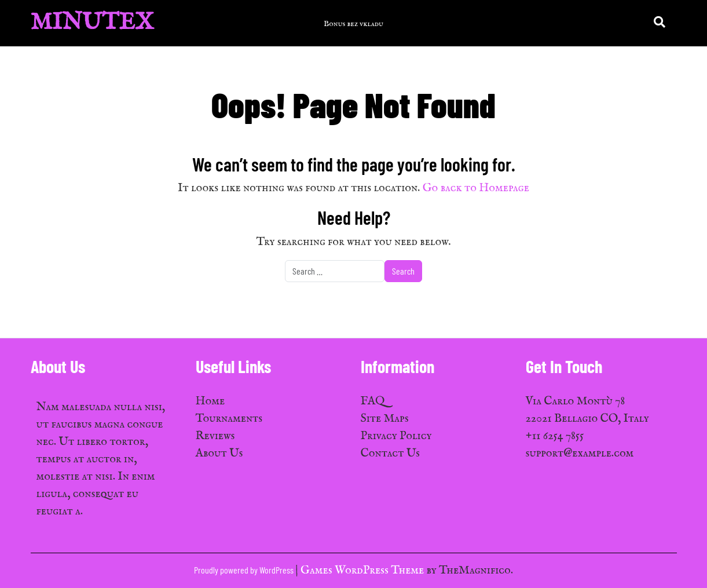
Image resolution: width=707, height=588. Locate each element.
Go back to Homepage (476, 188)
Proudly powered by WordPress (245, 570)
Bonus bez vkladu (353, 24)
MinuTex (92, 23)
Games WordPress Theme (363, 570)
